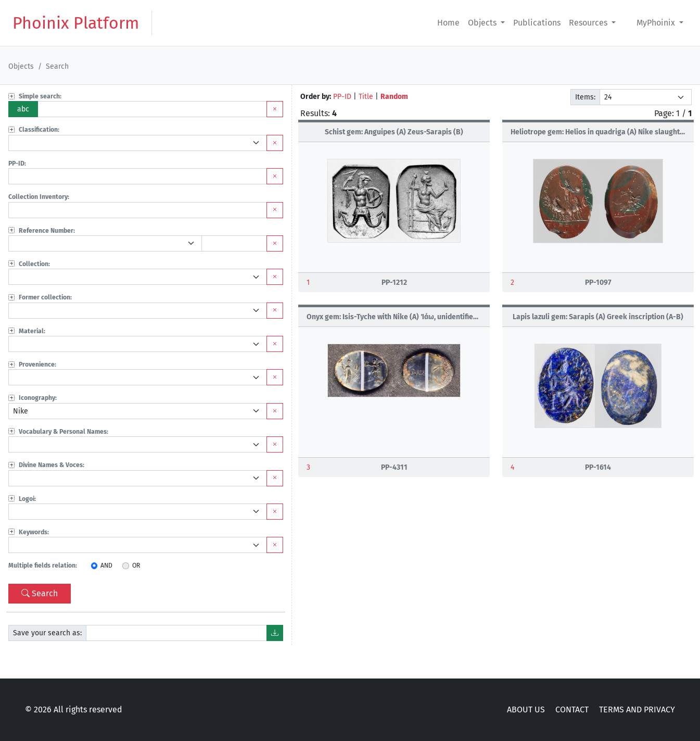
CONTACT (572, 709)
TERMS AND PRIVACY (637, 709)
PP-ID (342, 97)
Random (394, 97)
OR (136, 566)
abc (23, 109)
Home (448, 23)
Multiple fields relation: (43, 566)
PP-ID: (17, 164)
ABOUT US (526, 709)
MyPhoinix (657, 23)
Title (366, 97)
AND (106, 566)
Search (40, 593)
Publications (537, 23)
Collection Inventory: (39, 197)
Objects (483, 23)
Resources (589, 23)
